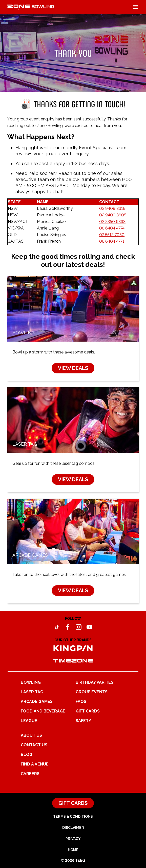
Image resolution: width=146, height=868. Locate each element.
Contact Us (34, 745)
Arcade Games (37, 701)
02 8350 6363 (112, 222)
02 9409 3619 (112, 208)
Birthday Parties (95, 682)
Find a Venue (35, 764)
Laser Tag (32, 692)
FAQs (81, 701)
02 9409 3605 (113, 215)
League (29, 721)
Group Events (92, 692)
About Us (31, 735)
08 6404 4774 (112, 228)
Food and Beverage (43, 711)
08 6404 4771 (112, 241)
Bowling (31, 682)
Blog (27, 755)
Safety (83, 721)
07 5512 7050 (112, 235)
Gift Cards (88, 711)
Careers (30, 774)
